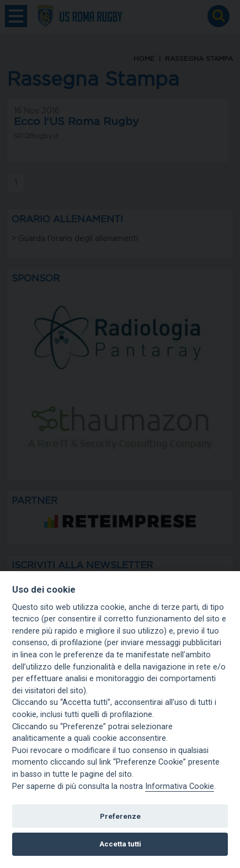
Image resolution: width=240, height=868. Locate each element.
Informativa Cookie (180, 786)
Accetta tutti (120, 844)
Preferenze (120, 816)
